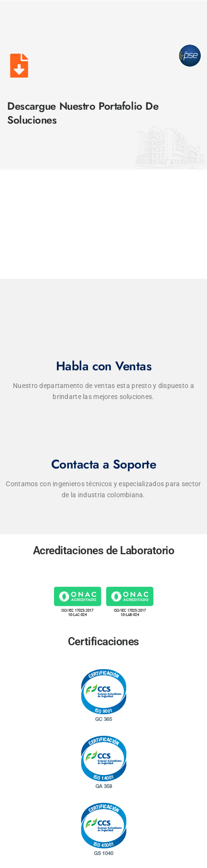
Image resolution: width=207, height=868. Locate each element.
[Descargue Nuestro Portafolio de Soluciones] (19, 66)
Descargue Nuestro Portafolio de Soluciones (83, 113)
